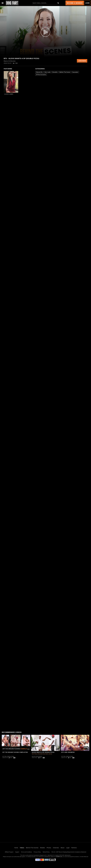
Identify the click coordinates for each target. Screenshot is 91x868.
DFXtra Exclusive (41, 75)
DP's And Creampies (68, 752)
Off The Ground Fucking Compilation (15, 752)
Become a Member (75, 3)
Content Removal (84, 857)
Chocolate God (41, 754)
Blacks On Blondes (37, 756)
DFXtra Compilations (8, 756)
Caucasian (75, 72)
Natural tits (39, 72)
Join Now (82, 61)
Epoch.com (11, 857)
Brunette (55, 72)
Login (87, 3)
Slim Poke (34, 754)
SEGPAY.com (59, 857)
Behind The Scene (65, 72)
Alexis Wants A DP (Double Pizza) (43, 752)
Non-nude (47, 72)
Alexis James (9, 94)
